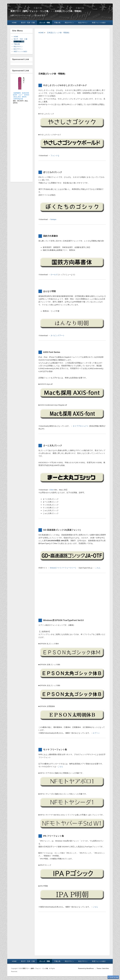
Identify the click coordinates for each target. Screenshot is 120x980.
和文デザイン (69, 23)
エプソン (96, 733)
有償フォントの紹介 (99, 23)
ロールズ (54, 275)
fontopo (53, 219)
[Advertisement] (72, 53)
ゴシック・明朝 (44, 23)
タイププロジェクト (81, 426)
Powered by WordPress (86, 968)
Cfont (52, 490)
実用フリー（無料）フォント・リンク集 (35, 968)
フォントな (55, 155)
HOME (14, 23)
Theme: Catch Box (103, 968)
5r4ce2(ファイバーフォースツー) (63, 568)
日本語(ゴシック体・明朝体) (58, 33)
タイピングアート (58, 335)
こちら (98, 568)
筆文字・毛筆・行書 (28, 23)
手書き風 (57, 23)
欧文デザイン (83, 23)
